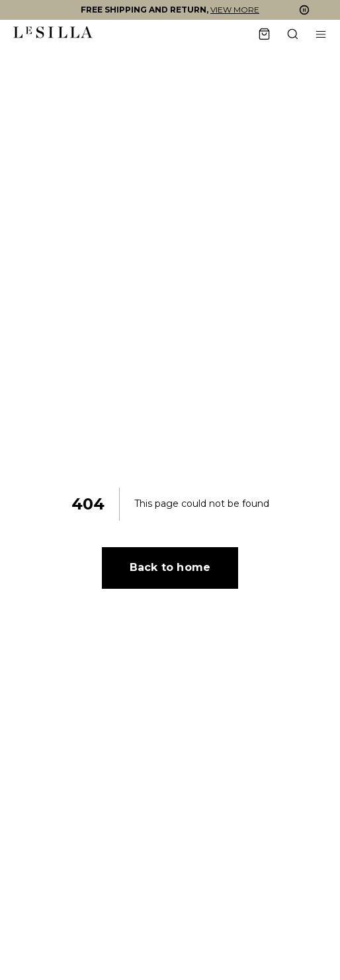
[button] (170, 10)
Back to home (170, 567)
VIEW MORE (235, 10)
